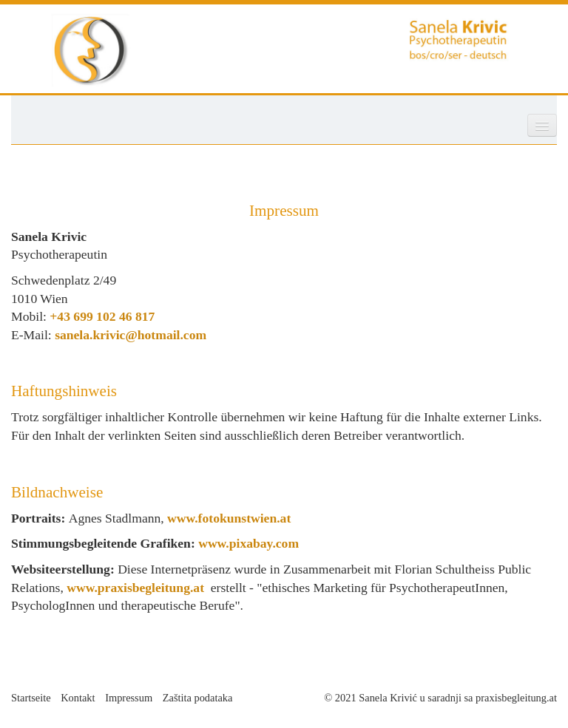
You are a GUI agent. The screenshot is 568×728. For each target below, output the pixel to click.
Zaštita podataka (198, 698)
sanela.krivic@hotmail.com (131, 335)
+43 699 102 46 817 (102, 316)
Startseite (31, 698)
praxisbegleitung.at (516, 698)
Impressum (129, 698)
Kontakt (78, 698)
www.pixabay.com (248, 543)
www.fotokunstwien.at (229, 518)
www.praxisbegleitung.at (135, 588)
